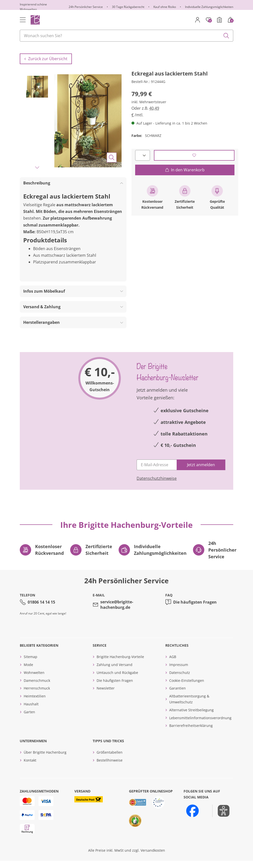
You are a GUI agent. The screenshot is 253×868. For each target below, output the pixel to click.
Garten (29, 719)
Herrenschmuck (37, 695)
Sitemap (31, 664)
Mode (28, 672)
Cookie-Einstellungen (187, 687)
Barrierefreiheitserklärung (191, 733)
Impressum (179, 672)
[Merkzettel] (209, 20)
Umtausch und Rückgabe (117, 680)
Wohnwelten (34, 680)
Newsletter (106, 695)
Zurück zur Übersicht (46, 66)
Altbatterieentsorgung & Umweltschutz (189, 706)
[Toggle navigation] (23, 20)
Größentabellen (110, 759)
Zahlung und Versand (115, 672)
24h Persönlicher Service (86, 7)
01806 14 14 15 (41, 609)
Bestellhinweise (110, 767)
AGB (173, 664)
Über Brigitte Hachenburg (45, 759)
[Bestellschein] (219, 20)
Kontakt (30, 767)
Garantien (178, 695)
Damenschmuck (37, 687)
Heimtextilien (35, 703)
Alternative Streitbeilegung (191, 717)
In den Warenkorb (185, 177)
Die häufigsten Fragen (195, 609)
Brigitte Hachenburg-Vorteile (120, 664)
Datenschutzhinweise (157, 485)
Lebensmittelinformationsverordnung (200, 725)
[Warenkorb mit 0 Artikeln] (230, 20)
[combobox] (126, 36)
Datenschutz (180, 680)
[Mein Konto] (198, 20)
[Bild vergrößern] (112, 165)
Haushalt (31, 711)
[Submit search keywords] (226, 36)
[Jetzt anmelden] (201, 472)
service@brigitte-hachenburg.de (117, 612)
